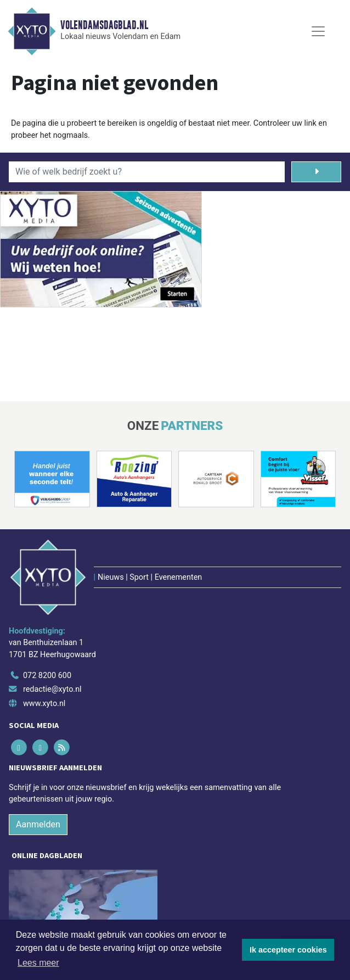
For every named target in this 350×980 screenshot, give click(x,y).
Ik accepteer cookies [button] (288, 950)
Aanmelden (38, 824)
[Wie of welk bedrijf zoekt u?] (147, 172)
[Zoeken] (316, 172)
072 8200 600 (47, 676)
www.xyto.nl (44, 704)
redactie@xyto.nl (52, 689)
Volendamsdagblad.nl (104, 25)
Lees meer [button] (38, 963)
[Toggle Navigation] (318, 31)
